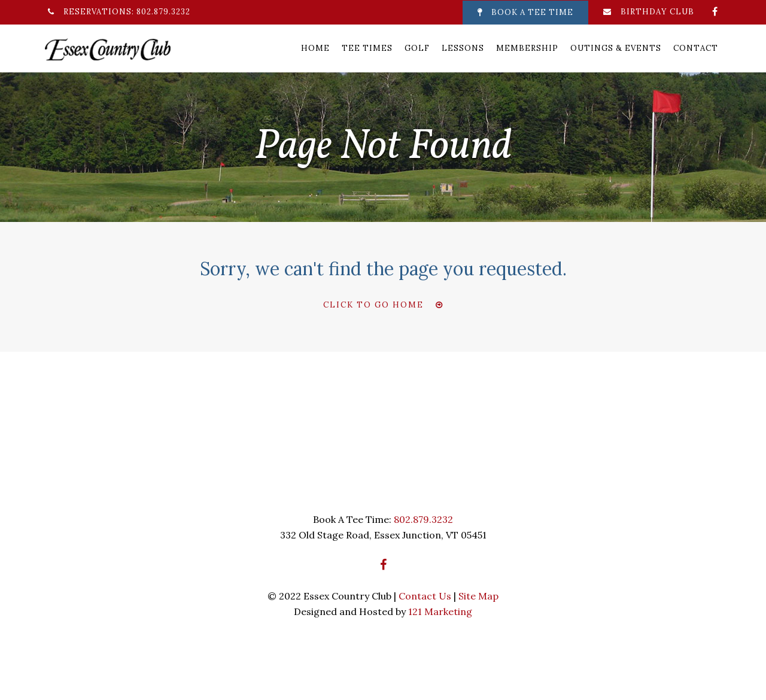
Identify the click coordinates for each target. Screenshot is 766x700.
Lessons (463, 48)
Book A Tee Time (525, 12)
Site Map (478, 596)
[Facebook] (715, 11)
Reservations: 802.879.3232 (119, 12)
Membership (527, 48)
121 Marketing (440, 611)
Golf (417, 48)
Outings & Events (616, 48)
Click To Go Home (373, 305)
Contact (696, 48)
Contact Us (425, 596)
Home (315, 48)
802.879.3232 (423, 519)
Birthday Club (649, 12)
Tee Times (367, 48)
